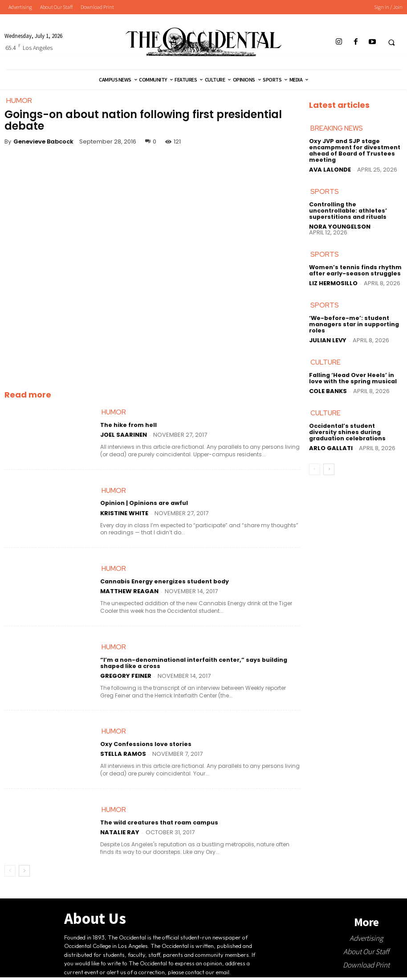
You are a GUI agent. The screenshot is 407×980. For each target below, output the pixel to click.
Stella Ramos (123, 756)
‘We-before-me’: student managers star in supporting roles (353, 324)
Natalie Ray (120, 835)
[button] (391, 42)
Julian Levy (328, 339)
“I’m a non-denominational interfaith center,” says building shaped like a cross (191, 665)
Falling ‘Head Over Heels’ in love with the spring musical (352, 378)
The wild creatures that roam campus (158, 826)
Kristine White (124, 514)
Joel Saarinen (124, 435)
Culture (326, 362)
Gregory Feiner (126, 678)
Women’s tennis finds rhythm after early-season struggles (354, 270)
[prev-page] (10, 873)
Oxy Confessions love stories (144, 747)
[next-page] (24, 873)
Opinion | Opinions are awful (143, 505)
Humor (114, 413)
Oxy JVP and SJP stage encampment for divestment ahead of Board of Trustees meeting (354, 151)
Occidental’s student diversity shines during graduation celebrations (355, 432)
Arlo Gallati (331, 447)
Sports (325, 192)
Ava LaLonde (330, 169)
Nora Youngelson (340, 226)
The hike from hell (128, 426)
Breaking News (337, 129)
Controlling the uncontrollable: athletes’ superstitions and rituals (347, 211)
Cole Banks (328, 391)
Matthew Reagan (129, 593)
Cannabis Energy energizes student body (163, 583)
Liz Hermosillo (333, 283)
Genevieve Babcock (43, 141)
